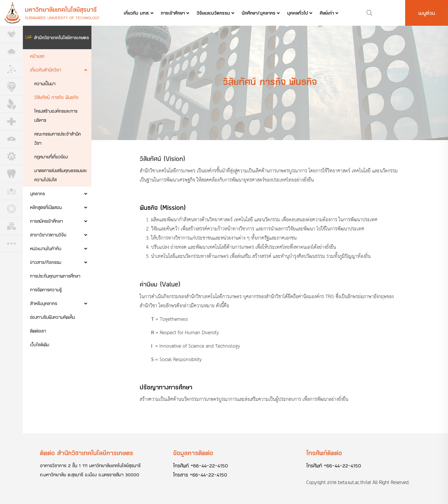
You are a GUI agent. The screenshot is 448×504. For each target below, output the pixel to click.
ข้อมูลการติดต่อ (193, 453)
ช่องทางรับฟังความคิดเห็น (52, 317)
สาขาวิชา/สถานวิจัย (48, 235)
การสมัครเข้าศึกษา (46, 221)
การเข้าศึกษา (173, 13)
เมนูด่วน (427, 13)
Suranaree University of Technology (62, 18)
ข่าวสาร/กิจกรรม (46, 262)
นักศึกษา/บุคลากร (259, 13)
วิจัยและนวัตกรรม (213, 13)
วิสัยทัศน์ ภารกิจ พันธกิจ (56, 97)
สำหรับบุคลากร (44, 303)
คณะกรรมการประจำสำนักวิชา (58, 138)
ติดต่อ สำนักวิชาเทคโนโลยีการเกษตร (87, 453)
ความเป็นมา (45, 83)
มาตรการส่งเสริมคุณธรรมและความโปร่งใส (61, 175)
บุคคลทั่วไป (298, 13)
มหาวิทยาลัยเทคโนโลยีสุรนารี (61, 9)
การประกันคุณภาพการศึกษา (55, 276)
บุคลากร (37, 193)
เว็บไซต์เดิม (40, 344)
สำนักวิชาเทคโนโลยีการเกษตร (62, 37)
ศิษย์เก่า (327, 13)
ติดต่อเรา (38, 331)
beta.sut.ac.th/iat (355, 482)
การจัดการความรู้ (46, 289)
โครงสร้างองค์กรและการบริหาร (56, 115)
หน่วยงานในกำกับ (46, 248)
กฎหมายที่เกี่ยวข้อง (51, 157)
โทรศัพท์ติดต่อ (324, 453)
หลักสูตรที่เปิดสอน (46, 207)
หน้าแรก (37, 56)
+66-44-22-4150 (209, 465)
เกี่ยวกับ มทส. (136, 13)
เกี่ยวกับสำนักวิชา (46, 70)
